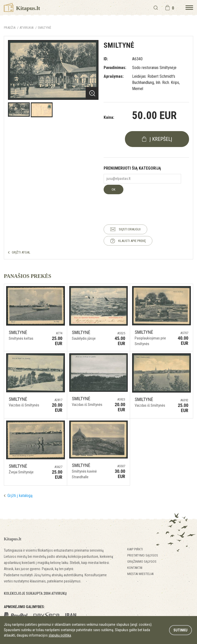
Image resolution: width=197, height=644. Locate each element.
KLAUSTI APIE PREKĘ (132, 241)
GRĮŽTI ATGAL (21, 252)
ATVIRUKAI (27, 28)
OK (114, 189)
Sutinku (180, 630)
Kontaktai (135, 568)
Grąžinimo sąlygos (142, 562)
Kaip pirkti (135, 549)
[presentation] (143, 204)
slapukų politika (60, 635)
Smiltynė (44, 28)
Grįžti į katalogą (20, 496)
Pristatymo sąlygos (143, 555)
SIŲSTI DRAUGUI (130, 229)
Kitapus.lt (22, 8)
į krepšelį (161, 139)
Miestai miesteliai (140, 574)
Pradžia (10, 28)
